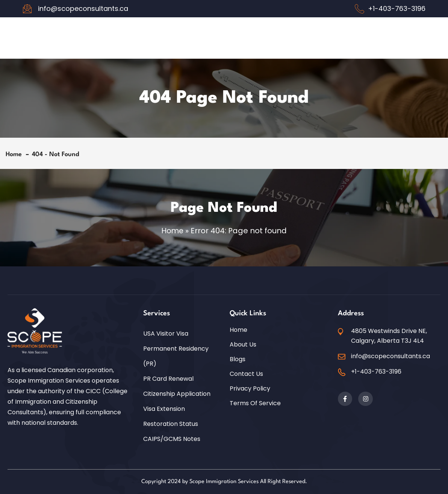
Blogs (238, 359)
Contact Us (246, 374)
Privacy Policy (250, 388)
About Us (243, 344)
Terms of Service (255, 403)
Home (16, 154)
